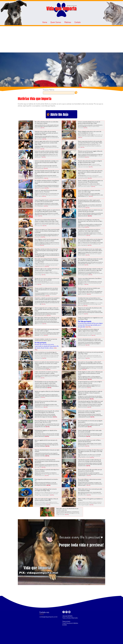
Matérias (68, 22)
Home (45, 22)
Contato (78, 22)
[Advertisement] (61, 39)
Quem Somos (56, 22)
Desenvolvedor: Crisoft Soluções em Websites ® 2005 (70, 623)
